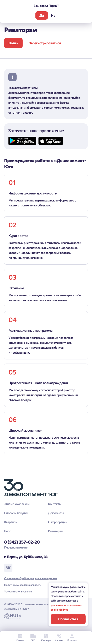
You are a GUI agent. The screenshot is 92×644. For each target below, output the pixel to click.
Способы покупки (16, 513)
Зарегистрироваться (45, 43)
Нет (54, 15)
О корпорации (58, 522)
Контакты (55, 504)
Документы (56, 513)
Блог (7, 531)
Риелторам (56, 531)
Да (42, 15)
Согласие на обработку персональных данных (31, 578)
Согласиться (68, 619)
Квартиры (11, 522)
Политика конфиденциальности (23, 585)
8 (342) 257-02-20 (22, 542)
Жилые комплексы (17, 504)
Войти (13, 43)
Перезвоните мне (16, 547)
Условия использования (18, 591)
